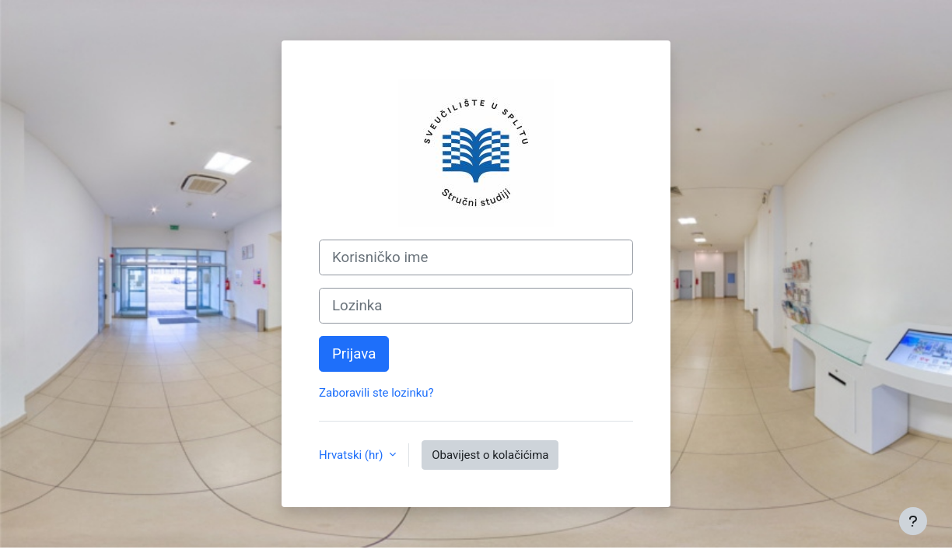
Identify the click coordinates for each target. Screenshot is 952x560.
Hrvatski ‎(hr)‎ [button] (352, 455)
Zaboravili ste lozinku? (376, 393)
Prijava (354, 354)
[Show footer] (913, 521)
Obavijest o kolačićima (490, 455)
